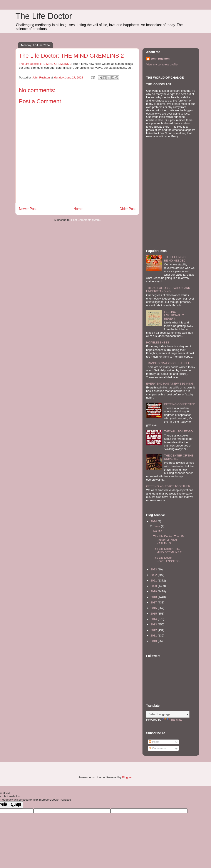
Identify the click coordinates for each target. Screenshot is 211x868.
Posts (154, 742)
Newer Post (28, 209)
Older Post (127, 209)
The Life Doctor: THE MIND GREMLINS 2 (45, 64)
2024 (154, 521)
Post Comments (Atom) (86, 220)
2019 (154, 591)
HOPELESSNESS (158, 342)
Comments (157, 748)
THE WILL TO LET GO (178, 431)
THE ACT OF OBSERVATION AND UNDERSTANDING (168, 290)
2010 (154, 641)
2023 (154, 569)
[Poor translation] (16, 805)
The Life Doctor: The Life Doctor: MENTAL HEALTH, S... (169, 540)
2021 (154, 581)
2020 (154, 586)
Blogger (127, 777)
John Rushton (160, 59)
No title (157, 531)
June (157, 526)
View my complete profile (162, 64)
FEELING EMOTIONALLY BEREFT (174, 315)
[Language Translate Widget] (168, 714)
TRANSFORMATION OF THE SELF (169, 363)
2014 (154, 619)
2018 (154, 597)
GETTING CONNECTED (180, 404)
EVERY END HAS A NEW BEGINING (170, 384)
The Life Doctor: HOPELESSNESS (166, 559)
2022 (154, 575)
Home (78, 209)
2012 (154, 630)
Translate (172, 720)
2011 (154, 636)
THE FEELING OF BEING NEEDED (176, 259)
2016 (154, 608)
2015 (154, 614)
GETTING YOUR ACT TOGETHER (168, 486)
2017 (154, 602)
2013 (154, 624)
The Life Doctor (44, 16)
